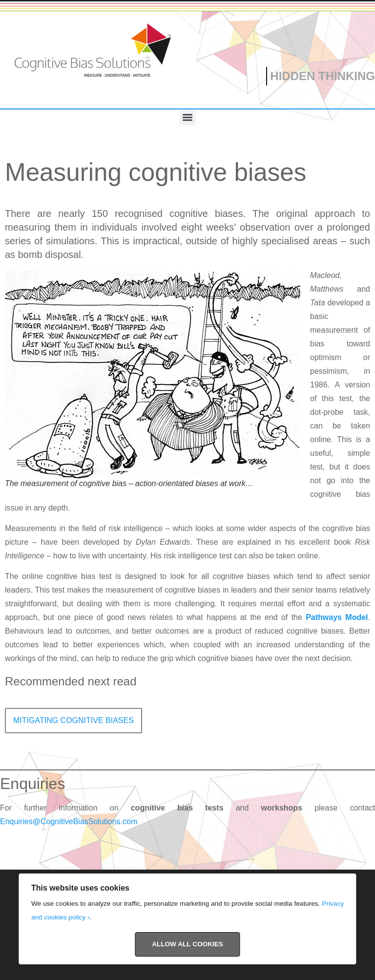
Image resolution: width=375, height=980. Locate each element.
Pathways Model (337, 617)
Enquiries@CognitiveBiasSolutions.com (69, 821)
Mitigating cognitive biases (73, 720)
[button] (188, 117)
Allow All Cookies (187, 944)
